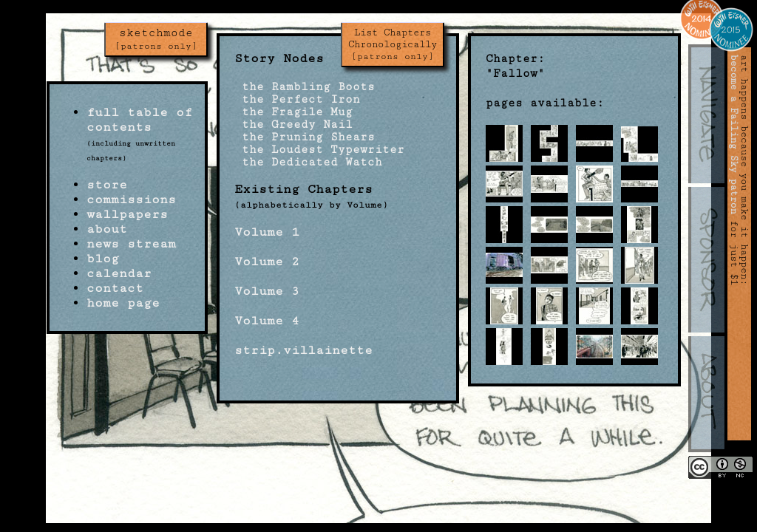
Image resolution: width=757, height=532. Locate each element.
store (107, 185)
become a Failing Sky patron (734, 134)
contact (115, 288)
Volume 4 (267, 321)
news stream (131, 244)
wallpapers (127, 214)
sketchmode (156, 39)
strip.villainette (303, 350)
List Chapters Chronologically (393, 44)
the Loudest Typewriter (319, 150)
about (107, 229)
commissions (131, 199)
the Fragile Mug (293, 112)
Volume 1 (267, 232)
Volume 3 (267, 291)
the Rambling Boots (305, 87)
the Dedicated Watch (308, 162)
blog (103, 259)
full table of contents (139, 120)
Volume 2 (267, 262)
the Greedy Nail (293, 125)
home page (123, 303)
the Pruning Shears (305, 137)
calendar (119, 273)
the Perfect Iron (297, 99)
